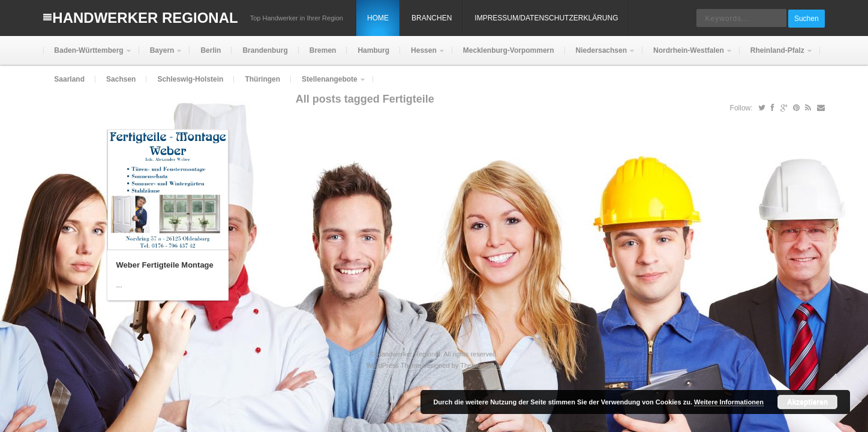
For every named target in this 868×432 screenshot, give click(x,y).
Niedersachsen (600, 55)
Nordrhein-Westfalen (687, 55)
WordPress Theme (394, 365)
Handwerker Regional (145, 18)
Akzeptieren (807, 402)
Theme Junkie (481, 365)
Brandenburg (265, 50)
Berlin (211, 50)
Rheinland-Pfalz (776, 55)
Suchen (807, 19)
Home (378, 18)
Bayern (161, 55)
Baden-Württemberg (87, 55)
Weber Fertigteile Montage (165, 265)
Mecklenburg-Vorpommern (509, 50)
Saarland (69, 79)
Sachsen (121, 79)
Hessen (423, 55)
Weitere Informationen (729, 402)
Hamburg (373, 50)
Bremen (323, 50)
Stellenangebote (328, 84)
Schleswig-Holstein (190, 79)
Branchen (432, 18)
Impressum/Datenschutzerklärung (546, 18)
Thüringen (262, 79)
